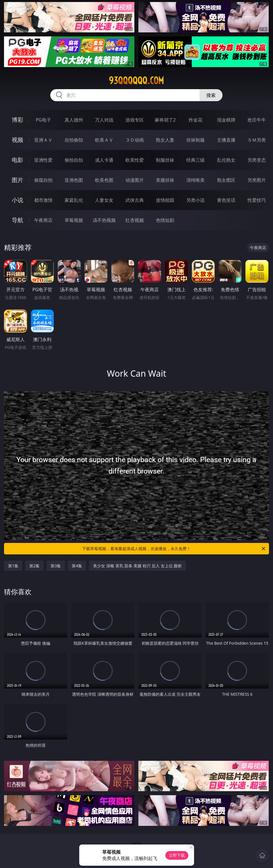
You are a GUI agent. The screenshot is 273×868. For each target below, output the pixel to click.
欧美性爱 (135, 160)
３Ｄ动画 (135, 140)
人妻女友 (104, 200)
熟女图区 (226, 180)
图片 (18, 180)
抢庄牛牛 (257, 120)
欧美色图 (104, 180)
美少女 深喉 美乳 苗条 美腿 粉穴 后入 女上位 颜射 (137, 566)
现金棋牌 (226, 120)
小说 (18, 200)
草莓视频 (74, 220)
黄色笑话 (226, 200)
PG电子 (43, 120)
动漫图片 (135, 180)
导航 (18, 220)
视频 (18, 140)
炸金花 (195, 120)
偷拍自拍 (74, 160)
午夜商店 (43, 220)
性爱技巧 (257, 200)
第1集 (13, 566)
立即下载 (177, 855)
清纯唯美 (195, 180)
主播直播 (226, 140)
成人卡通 (104, 160)
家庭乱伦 (74, 200)
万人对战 (104, 120)
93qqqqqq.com (136, 81)
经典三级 (195, 160)
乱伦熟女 (226, 160)
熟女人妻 (165, 140)
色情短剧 (165, 220)
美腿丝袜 (165, 180)
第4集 (77, 566)
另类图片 (257, 180)
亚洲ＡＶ (43, 140)
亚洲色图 (74, 180)
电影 (18, 160)
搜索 (211, 95)
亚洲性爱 (43, 160)
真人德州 (74, 120)
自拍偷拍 (74, 140)
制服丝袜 (165, 160)
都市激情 (43, 200)
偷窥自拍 (43, 180)
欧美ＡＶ (104, 140)
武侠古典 (135, 200)
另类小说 (195, 200)
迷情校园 (165, 200)
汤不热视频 (104, 220)
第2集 (34, 566)
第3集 (56, 566)
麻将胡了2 (165, 120)
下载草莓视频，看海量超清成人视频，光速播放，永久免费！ (174, 549)
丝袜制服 (195, 140)
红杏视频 (135, 220)
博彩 (18, 120)
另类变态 (257, 160)
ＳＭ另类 (257, 140)
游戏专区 (135, 120)
